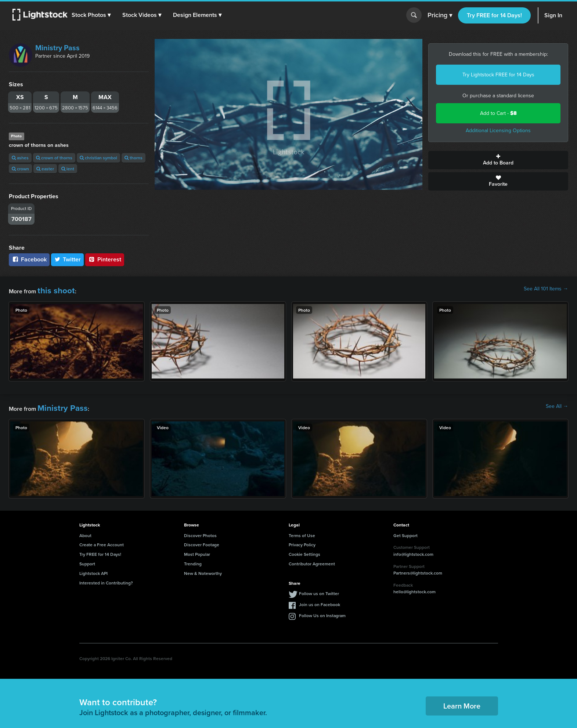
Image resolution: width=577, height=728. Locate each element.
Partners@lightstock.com (418, 567)
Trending (193, 557)
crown (20, 169)
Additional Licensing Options (498, 131)
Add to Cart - (498, 113)
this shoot (50, 289)
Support (87, 557)
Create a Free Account (102, 539)
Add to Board (498, 160)
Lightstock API (93, 567)
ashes (20, 158)
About (85, 529)
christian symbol (98, 158)
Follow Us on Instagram (322, 610)
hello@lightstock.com (414, 586)
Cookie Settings (304, 548)
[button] (95, 15)
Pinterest (105, 259)
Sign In (553, 15)
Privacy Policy (302, 539)
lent (68, 169)
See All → (557, 403)
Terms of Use (302, 529)
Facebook (29, 259)
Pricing (440, 15)
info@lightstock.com (413, 548)
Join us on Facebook (320, 599)
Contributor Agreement (312, 557)
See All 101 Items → (546, 289)
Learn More (462, 700)
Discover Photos (200, 529)
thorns (134, 158)
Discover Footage (202, 539)
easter (45, 169)
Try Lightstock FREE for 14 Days (498, 75)
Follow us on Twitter (319, 588)
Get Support (405, 529)
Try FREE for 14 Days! (494, 15)
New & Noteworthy (203, 567)
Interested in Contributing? (106, 577)
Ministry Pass (57, 48)
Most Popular (197, 548)
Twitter (68, 259)
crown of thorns (54, 158)
